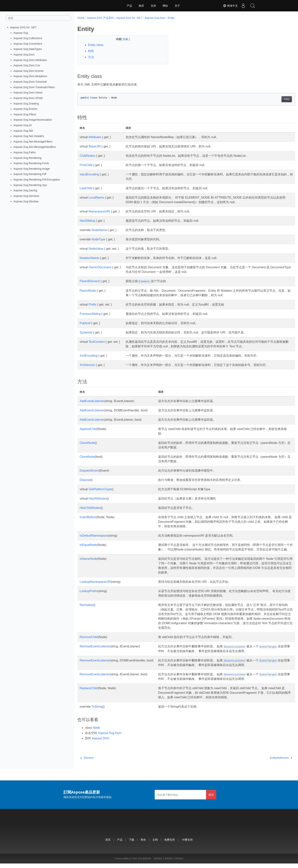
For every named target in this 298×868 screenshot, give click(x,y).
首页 (108, 844)
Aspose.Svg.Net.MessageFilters (33, 142)
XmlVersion (87, 365)
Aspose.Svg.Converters (28, 44)
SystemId (86, 332)
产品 (129, 6)
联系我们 (179, 863)
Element (87, 762)
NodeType (98, 239)
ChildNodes (88, 156)
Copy (272, 99)
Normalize (86, 609)
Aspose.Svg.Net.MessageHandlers (35, 147)
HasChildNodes (90, 508)
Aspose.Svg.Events (25, 109)
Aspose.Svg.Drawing (26, 103)
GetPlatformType (100, 489)
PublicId (85, 323)
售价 (143, 844)
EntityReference (266, 762)
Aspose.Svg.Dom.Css (27, 65)
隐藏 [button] (123, 39)
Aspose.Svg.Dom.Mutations (30, 76)
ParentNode (88, 291)
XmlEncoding (89, 356)
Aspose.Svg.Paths (25, 152)
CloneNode (87, 443)
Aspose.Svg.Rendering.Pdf (30, 174)
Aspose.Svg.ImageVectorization (33, 120)
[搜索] (38, 18)
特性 (91, 51)
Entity (171, 18)
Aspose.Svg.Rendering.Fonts (31, 163)
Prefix (92, 305)
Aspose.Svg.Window (26, 201)
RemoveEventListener (95, 651)
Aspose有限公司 (124, 863)
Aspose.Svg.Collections (28, 38)
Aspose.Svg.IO (23, 125)
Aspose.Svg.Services (26, 196)
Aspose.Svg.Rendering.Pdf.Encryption (37, 180)
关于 (177, 6)
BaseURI (95, 146)
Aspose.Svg (21, 33)
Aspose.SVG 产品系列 (100, 18)
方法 (91, 57)
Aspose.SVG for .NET (23, 27)
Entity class (96, 45)
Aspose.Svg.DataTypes (28, 49)
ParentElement (90, 281)
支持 (153, 6)
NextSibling (87, 221)
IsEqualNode (88, 545)
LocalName (96, 198)
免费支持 (170, 844)
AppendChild (88, 429)
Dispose (85, 480)
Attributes (95, 137)
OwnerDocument (100, 267)
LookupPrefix (88, 596)
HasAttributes (98, 499)
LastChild (86, 188)
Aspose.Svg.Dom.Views (28, 93)
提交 (211, 799)
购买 (141, 6)
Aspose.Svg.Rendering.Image (32, 169)
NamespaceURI (99, 211)
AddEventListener (92, 401)
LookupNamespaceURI (95, 586)
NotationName (89, 258)
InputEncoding (89, 174)
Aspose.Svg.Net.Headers (29, 136)
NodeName (99, 230)
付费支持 (187, 844)
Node (96, 732)
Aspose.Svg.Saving (25, 190)
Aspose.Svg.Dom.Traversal (30, 82)
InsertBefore (88, 517)
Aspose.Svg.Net (23, 131)
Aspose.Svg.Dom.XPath (28, 98)
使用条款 (169, 863)
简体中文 (230, 6)
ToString (97, 711)
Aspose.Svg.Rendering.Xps (30, 185)
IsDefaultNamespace (94, 536)
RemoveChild (89, 642)
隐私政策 (158, 863)
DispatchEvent (89, 471)
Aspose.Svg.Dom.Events (29, 71)
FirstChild (86, 165)
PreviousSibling (90, 314)
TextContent (97, 342)
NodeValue (96, 249)
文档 (155, 844)
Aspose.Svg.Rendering (27, 158)
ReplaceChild (89, 693)
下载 (132, 844)
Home (81, 18)
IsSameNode (88, 563)
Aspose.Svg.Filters (25, 114)
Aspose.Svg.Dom (24, 55)
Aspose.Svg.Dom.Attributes (30, 60)
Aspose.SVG (101, 743)
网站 (165, 6)
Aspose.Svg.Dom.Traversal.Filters (34, 87)
